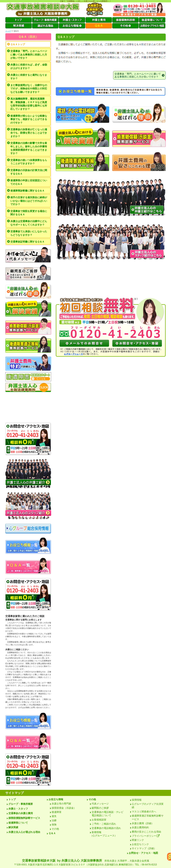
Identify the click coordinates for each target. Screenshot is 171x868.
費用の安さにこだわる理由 (146, 832)
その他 (55, 829)
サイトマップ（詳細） (144, 848)
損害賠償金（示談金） (64, 808)
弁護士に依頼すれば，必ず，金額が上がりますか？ (29, 66)
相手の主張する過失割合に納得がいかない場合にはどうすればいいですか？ (29, 201)
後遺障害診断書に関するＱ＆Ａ (27, 191)
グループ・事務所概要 (21, 804)
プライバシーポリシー (146, 836)
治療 (54, 820)
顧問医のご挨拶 (100, 808)
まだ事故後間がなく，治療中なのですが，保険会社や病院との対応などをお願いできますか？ (29, 89)
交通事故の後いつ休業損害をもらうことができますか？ (29, 162)
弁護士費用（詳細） (143, 823)
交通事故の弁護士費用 (21, 813)
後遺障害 (56, 812)
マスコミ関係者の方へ (144, 812)
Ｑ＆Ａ (52, 833)
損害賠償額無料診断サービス (24, 818)
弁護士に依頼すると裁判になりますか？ (29, 77)
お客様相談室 (99, 820)
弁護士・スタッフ (18, 809)
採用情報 (137, 800)
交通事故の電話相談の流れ (106, 828)
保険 (54, 825)
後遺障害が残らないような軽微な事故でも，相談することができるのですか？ (29, 119)
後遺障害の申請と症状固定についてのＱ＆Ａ (29, 182)
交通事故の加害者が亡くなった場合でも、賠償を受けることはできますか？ (29, 133)
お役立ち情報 (56, 799)
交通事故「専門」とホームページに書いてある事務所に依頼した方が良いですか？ (29, 55)
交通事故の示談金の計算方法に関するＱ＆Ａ (29, 172)
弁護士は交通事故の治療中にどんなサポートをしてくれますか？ (29, 223)
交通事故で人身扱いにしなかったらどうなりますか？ (29, 233)
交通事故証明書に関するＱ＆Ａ (27, 242)
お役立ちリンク (140, 844)
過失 (54, 816)
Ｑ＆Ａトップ (18, 44)
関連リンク (138, 840)
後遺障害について (18, 823)
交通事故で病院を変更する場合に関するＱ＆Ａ (29, 213)
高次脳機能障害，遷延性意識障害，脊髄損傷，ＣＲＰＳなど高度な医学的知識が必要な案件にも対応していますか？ (29, 104)
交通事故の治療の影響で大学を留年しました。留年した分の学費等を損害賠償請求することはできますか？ (29, 148)
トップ (8, 31)
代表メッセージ (100, 804)
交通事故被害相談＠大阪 (85, 863)
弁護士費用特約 (140, 827)
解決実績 (13, 827)
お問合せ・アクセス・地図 (143, 853)
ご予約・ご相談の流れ (104, 824)
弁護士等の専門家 (61, 804)
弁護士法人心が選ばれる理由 (24, 832)
